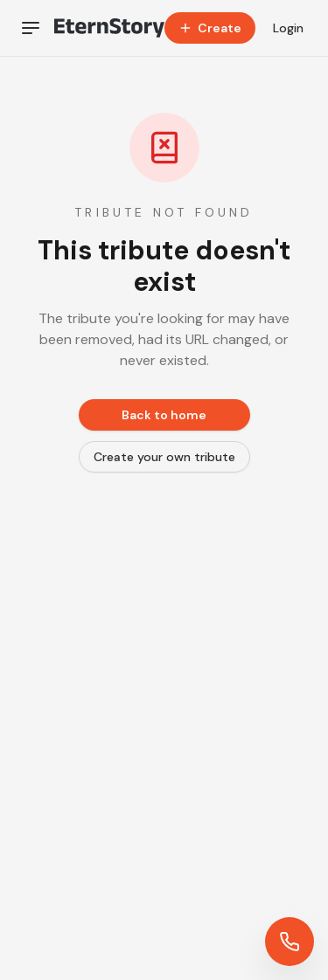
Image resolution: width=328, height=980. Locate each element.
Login (288, 28)
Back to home (164, 415)
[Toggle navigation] (31, 28)
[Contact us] (290, 942)
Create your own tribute (164, 457)
